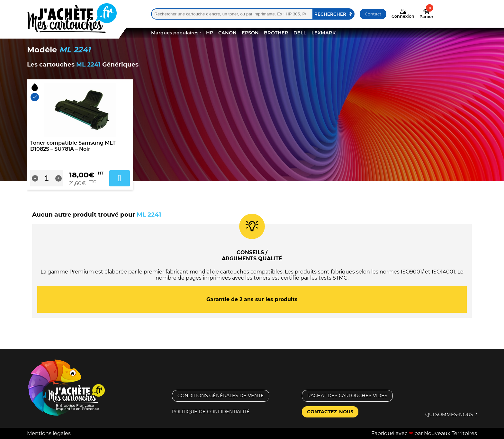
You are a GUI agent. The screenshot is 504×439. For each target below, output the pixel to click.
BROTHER (276, 33)
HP (210, 33)
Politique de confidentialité (211, 412)
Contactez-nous (330, 412)
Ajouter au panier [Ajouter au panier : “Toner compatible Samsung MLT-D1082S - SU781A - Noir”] (120, 178)
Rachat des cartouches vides (347, 396)
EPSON (250, 33)
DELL (300, 33)
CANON (227, 33)
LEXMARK (324, 33)
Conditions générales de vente (221, 396)
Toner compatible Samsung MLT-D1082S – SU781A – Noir (74, 146)
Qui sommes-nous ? (451, 415)
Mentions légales (49, 433)
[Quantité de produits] (47, 178)
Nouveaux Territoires (450, 433)
